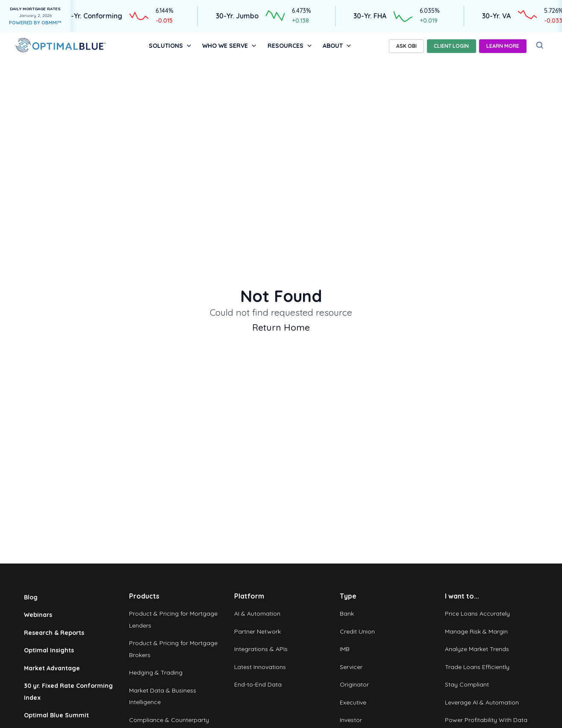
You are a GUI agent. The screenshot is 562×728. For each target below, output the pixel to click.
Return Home (281, 327)
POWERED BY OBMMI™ (35, 23)
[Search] (540, 45)
